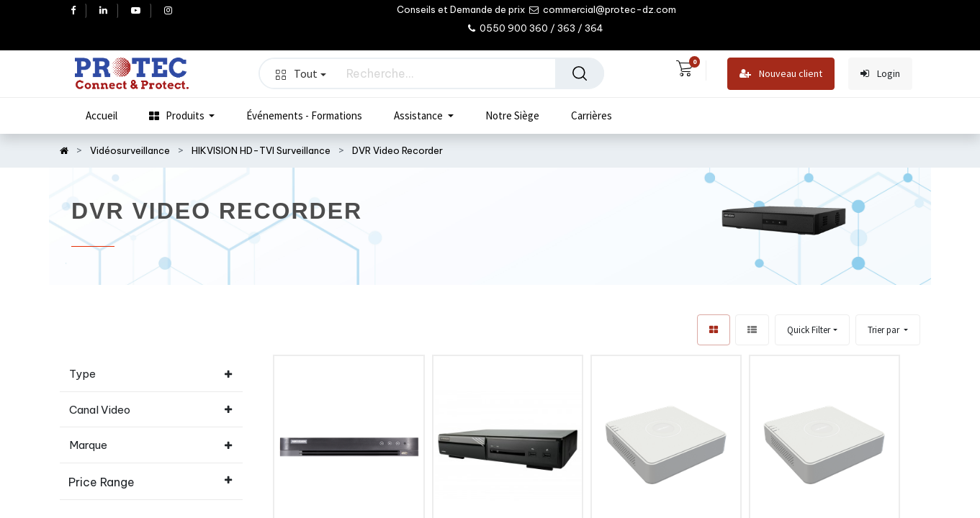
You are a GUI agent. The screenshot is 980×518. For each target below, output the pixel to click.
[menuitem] (102, 116)
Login (880, 74)
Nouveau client (781, 74)
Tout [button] (301, 73)
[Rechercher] (580, 73)
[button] (888, 330)
